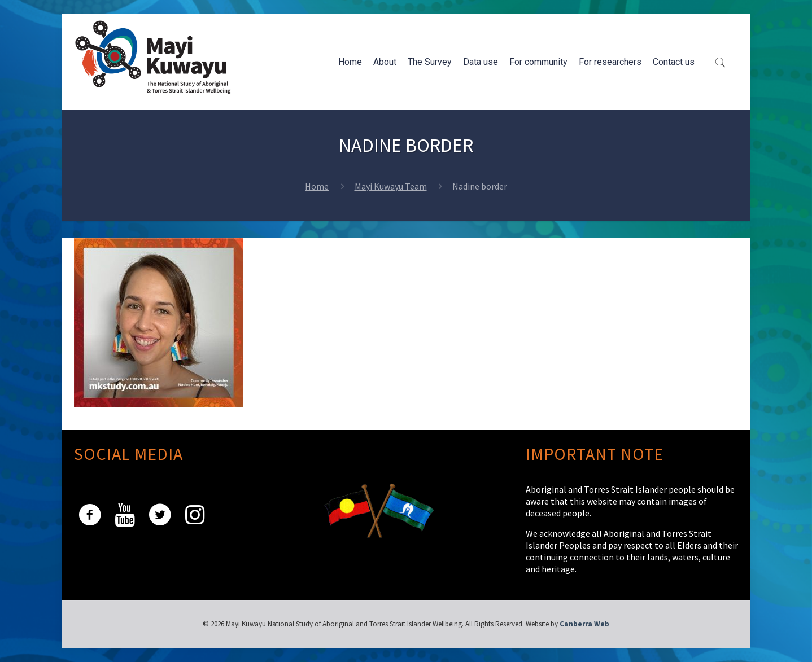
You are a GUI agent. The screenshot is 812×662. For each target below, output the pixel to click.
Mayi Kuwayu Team (391, 186)
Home (317, 186)
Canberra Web (584, 624)
